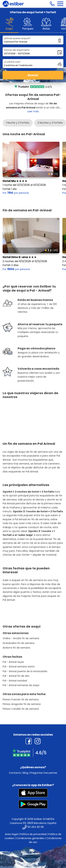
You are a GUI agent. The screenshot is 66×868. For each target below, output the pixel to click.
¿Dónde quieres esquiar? (17, 38)
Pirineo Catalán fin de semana (21, 709)
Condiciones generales (30, 838)
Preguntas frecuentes (44, 773)
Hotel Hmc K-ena (20, 257)
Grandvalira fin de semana (19, 643)
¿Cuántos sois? (12, 62)
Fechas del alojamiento (17, 50)
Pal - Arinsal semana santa (19, 667)
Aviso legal (11, 834)
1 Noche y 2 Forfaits (18, 123)
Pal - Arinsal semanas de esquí (21, 685)
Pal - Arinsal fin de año (16, 676)
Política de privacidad (33, 834)
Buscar (33, 75)
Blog (26, 773)
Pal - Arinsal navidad (15, 681)
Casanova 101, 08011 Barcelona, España (33, 823)
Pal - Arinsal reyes (13, 662)
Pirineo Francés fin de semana (21, 700)
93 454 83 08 (36, 827)
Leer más (33, 111)
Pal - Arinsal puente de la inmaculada (25, 671)
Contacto (15, 773)
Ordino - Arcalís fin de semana (21, 638)
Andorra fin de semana (16, 648)
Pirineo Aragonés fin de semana (22, 704)
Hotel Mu (15, 181)
